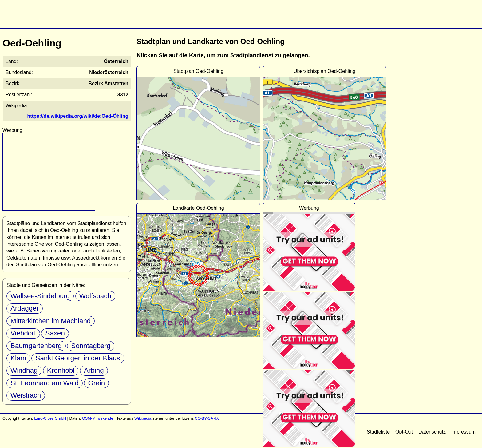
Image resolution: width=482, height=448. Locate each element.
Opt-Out (404, 432)
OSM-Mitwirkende (98, 418)
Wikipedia (143, 418)
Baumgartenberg (36, 346)
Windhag (24, 370)
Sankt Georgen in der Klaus (78, 358)
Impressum (463, 432)
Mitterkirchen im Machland (51, 321)
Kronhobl (61, 370)
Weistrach (26, 395)
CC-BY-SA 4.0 (207, 418)
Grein (96, 383)
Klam (18, 358)
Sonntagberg (91, 346)
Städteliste (378, 432)
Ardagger (25, 308)
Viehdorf (23, 333)
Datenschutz (432, 432)
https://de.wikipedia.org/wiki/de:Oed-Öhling (78, 116)
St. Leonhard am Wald (45, 383)
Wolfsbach (95, 296)
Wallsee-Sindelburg (40, 296)
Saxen (55, 333)
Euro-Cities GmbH (50, 418)
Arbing (94, 370)
